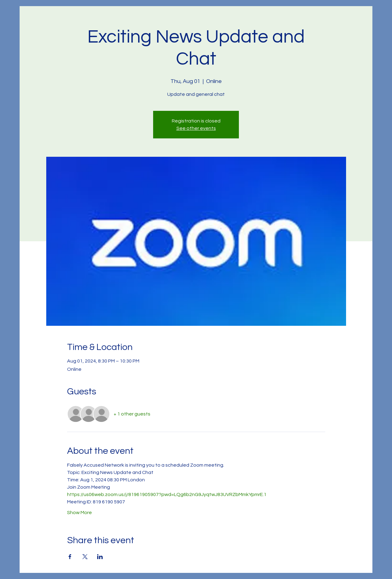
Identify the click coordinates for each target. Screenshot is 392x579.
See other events (196, 128)
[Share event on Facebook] (70, 557)
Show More (79, 513)
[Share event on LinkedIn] (100, 557)
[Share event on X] (85, 557)
